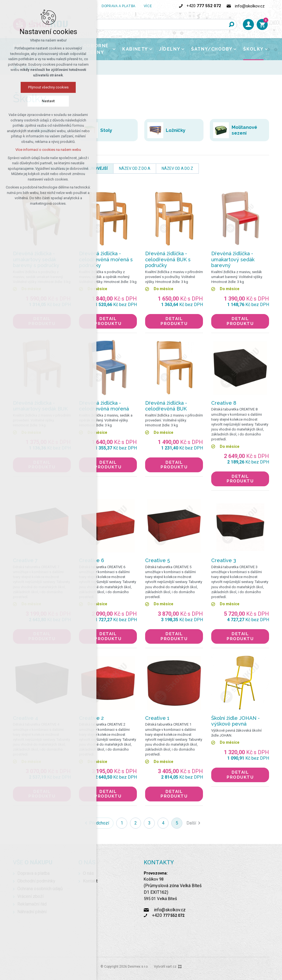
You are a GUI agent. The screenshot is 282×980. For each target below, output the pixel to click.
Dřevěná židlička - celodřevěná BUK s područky (168, 259)
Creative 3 (224, 560)
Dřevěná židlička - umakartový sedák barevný (233, 259)
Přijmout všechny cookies (48, 87)
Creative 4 (25, 718)
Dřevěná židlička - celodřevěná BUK (166, 406)
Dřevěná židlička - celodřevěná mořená (104, 406)
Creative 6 (92, 560)
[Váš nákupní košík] (262, 24)
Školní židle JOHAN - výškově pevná (235, 721)
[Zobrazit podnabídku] (114, 49)
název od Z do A (135, 168)
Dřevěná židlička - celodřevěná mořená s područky (106, 259)
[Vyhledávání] (231, 24)
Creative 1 (157, 718)
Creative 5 (158, 560)
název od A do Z (177, 168)
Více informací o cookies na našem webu (48, 150)
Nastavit (48, 101)
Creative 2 (91, 718)
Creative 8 (224, 403)
